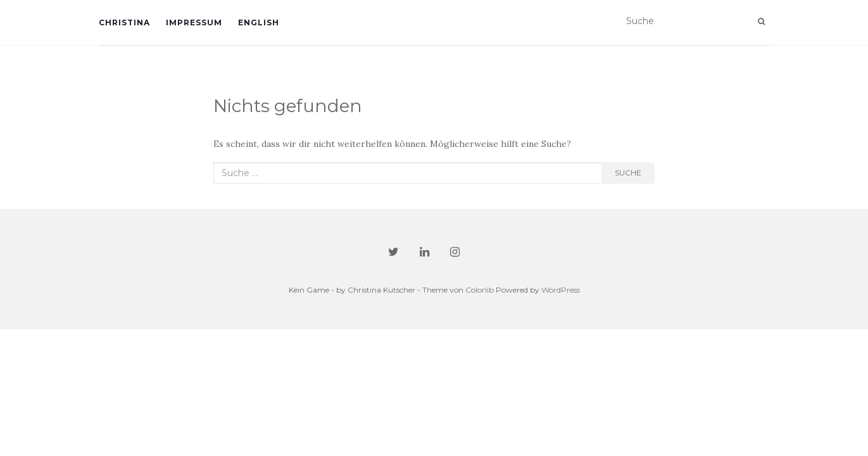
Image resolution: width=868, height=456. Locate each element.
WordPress (561, 290)
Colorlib (480, 290)
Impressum (194, 22)
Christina (124, 22)
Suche (628, 173)
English (259, 22)
